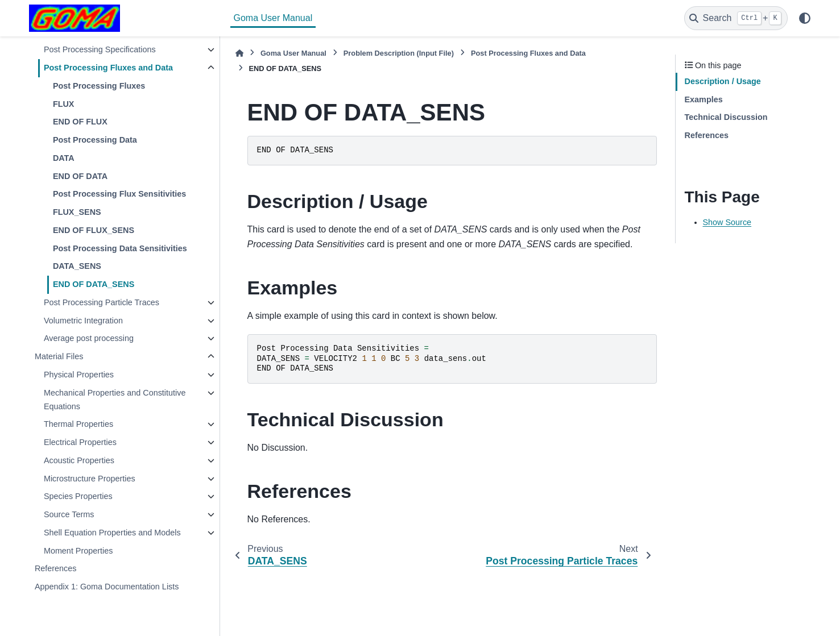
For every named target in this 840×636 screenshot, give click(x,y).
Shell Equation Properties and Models (112, 533)
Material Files (59, 356)
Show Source (727, 222)
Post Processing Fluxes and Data (108, 68)
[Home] (239, 53)
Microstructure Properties (90, 479)
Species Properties (78, 496)
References (56, 568)
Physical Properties (79, 375)
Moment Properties (78, 551)
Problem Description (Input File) (399, 53)
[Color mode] (805, 18)
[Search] (736, 18)
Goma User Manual (273, 18)
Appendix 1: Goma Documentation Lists (107, 587)
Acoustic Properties (79, 460)
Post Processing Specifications (100, 49)
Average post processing (89, 338)
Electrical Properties (80, 442)
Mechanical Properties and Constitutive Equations (115, 400)
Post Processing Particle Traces (102, 302)
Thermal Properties (78, 424)
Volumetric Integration (83, 321)
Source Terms (69, 514)
